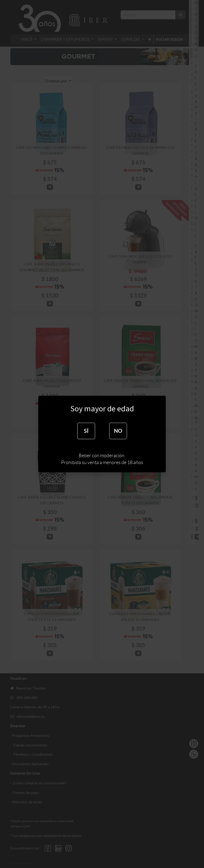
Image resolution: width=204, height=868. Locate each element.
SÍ (86, 431)
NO (118, 431)
